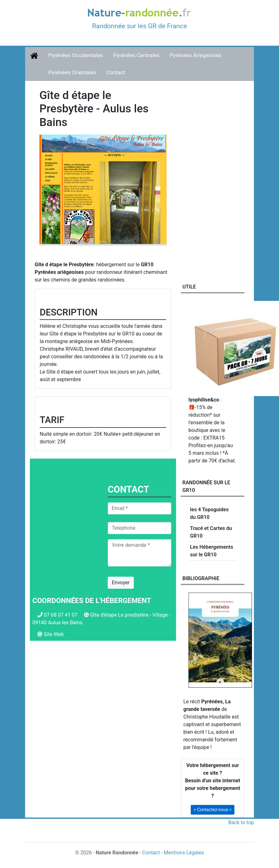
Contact (116, 72)
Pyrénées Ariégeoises (196, 55)
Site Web (54, 634)
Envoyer (121, 583)
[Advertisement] (103, 700)
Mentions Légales (184, 853)
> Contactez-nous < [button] (212, 810)
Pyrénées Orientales (72, 72)
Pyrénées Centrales (136, 55)
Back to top (241, 822)
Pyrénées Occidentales (76, 55)
